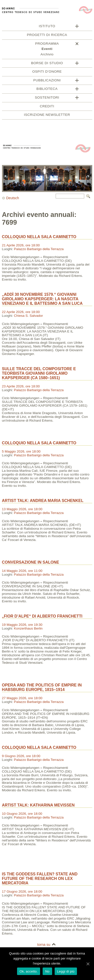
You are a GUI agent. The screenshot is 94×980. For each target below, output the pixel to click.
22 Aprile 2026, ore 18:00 (21, 313)
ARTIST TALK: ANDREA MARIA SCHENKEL (43, 501)
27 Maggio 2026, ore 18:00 (22, 699)
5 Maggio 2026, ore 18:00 (21, 452)
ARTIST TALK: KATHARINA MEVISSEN (38, 806)
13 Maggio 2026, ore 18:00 (22, 510)
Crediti (47, 107)
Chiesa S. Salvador (29, 316)
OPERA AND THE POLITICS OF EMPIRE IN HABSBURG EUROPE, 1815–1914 (42, 688)
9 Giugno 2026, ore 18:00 (21, 757)
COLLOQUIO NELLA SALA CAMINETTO (39, 238)
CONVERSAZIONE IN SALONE (31, 563)
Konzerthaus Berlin (28, 629)
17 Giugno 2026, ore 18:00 (22, 892)
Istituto (47, 27)
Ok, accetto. (29, 971)
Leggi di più (66, 971)
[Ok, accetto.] (88, 964)
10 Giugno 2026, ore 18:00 (22, 814)
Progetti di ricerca (47, 36)
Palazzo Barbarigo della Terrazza (39, 250)
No (47, 971)
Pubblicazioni (47, 81)
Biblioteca (47, 89)
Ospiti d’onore (47, 72)
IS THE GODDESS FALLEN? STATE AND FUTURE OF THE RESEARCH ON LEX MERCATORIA (40, 879)
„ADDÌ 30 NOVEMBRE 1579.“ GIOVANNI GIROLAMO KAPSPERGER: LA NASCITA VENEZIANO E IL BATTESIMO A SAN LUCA (42, 300)
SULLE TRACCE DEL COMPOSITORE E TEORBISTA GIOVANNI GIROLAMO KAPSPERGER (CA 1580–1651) (39, 374)
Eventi (47, 50)
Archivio (47, 55)
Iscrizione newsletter (47, 115)
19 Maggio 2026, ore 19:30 (22, 625)
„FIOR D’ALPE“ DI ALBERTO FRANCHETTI (42, 617)
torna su (44, 945)
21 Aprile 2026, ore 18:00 (21, 246)
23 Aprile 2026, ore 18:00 (21, 387)
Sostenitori (47, 98)
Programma (47, 44)
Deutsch (13, 199)
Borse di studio (47, 64)
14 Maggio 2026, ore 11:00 (22, 572)
